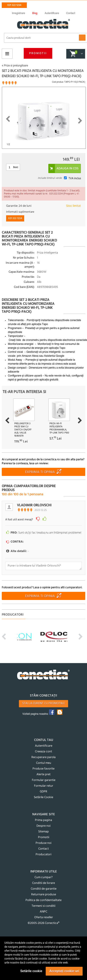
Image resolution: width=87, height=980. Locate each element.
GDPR (43, 792)
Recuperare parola (43, 757)
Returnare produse (44, 895)
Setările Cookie (43, 797)
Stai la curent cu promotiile (43, 703)
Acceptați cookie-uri (64, 971)
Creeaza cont (43, 752)
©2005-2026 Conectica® (43, 923)
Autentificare (44, 746)
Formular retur (44, 786)
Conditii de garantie (44, 889)
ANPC (43, 912)
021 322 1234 (14, 5)
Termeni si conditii (43, 906)
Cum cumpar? (43, 877)
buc (16, 167)
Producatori (43, 855)
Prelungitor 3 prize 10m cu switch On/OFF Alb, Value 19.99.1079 (23, 430)
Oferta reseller (44, 917)
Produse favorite (43, 769)
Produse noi (43, 843)
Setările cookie (31, 971)
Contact (43, 849)
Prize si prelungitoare (15, 66)
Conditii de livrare (43, 883)
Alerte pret (43, 774)
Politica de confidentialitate (43, 900)
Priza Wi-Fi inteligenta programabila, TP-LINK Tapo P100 (59, 428)
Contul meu (44, 763)
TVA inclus (75, 178)
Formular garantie (44, 780)
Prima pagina (43, 820)
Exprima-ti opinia (40, 472)
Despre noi (43, 826)
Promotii (38, 53)
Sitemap (43, 832)
